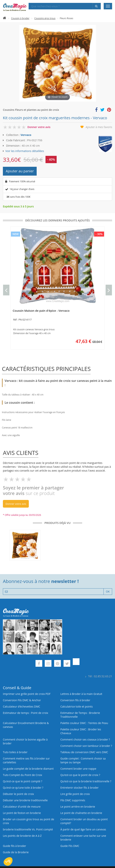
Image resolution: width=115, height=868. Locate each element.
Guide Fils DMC (70, 846)
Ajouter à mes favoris (99, 127)
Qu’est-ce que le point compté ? (23, 781)
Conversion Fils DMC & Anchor (22, 700)
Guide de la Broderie (16, 852)
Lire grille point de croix (75, 794)
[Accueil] (5, 18)
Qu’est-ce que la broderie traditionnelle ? (86, 781)
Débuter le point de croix (18, 794)
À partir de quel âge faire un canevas (83, 829)
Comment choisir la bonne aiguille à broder (25, 741)
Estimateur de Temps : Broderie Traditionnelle (80, 715)
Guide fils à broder (14, 846)
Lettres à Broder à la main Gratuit (81, 694)
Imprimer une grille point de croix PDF (27, 694)
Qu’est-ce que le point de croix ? (80, 775)
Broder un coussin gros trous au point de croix (29, 821)
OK (108, 591)
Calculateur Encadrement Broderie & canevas (26, 725)
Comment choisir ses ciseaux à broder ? (85, 739)
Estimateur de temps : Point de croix (26, 713)
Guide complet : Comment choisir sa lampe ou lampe (83, 760)
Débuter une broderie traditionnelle (25, 800)
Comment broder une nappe (78, 769)
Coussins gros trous (45, 18)
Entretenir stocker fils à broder (80, 788)
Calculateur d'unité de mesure (22, 807)
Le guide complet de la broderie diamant (28, 769)
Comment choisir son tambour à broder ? (86, 746)
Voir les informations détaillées (25, 151)
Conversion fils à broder (75, 700)
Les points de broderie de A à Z (22, 836)
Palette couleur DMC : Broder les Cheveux (81, 731)
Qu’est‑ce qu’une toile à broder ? (23, 788)
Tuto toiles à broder (15, 752)
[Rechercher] (97, 6)
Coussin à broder (20, 18)
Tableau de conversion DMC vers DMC (84, 752)
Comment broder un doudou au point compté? (84, 821)
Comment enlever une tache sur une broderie (83, 838)
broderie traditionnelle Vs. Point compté (28, 829)
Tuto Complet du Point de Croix (22, 775)
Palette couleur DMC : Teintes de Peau (84, 723)
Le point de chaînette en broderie (81, 813)
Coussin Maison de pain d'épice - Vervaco (41, 311)
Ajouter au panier (20, 171)
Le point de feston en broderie (22, 813)
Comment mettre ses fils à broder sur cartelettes (26, 760)
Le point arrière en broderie (78, 807)
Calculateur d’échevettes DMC (22, 706)
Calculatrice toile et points (77, 706)
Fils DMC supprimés (73, 800)
